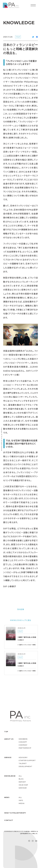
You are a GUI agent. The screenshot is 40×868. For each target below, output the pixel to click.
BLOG (21, 779)
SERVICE (8, 757)
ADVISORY (23, 757)
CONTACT (9, 820)
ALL (20, 776)
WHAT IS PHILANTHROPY (15, 813)
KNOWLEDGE (10, 776)
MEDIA (22, 803)
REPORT (22, 782)
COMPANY (23, 745)
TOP (6, 732)
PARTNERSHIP (25, 748)
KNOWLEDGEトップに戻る (21, 620)
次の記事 (21, 609)
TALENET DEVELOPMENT (25, 765)
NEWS (7, 797)
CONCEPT (23, 742)
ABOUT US (9, 739)
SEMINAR (23, 788)
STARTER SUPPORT (27, 760)
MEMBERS (23, 739)
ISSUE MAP (23, 785)
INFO (21, 800)
